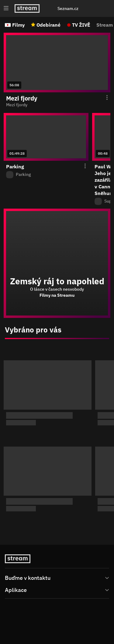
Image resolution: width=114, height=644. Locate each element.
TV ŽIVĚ (81, 25)
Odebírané (48, 25)
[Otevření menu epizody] (103, 98)
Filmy (19, 25)
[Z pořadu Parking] (46, 175)
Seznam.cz (68, 8)
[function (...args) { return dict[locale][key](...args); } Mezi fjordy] (57, 105)
